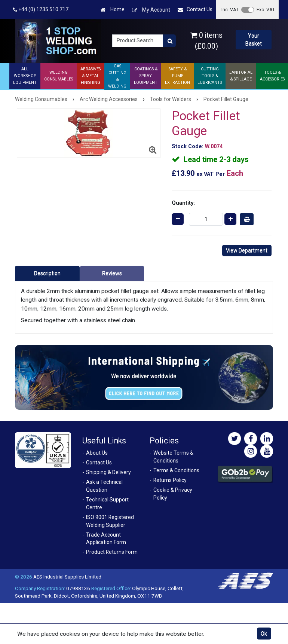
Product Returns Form (112, 552)
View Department (247, 250)
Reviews (112, 273)
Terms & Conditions (176, 470)
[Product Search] (169, 41)
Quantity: (183, 203)
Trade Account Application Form (106, 539)
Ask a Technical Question (104, 486)
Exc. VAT (266, 10)
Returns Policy (170, 480)
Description (47, 273)
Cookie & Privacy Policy (173, 494)
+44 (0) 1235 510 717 (41, 10)
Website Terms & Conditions (173, 457)
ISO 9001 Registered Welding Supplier (110, 521)
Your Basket (254, 39)
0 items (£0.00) (206, 41)
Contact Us (195, 10)
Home (113, 10)
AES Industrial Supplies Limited (67, 577)
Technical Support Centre (107, 503)
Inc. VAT (230, 10)
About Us (97, 453)
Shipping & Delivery (108, 472)
